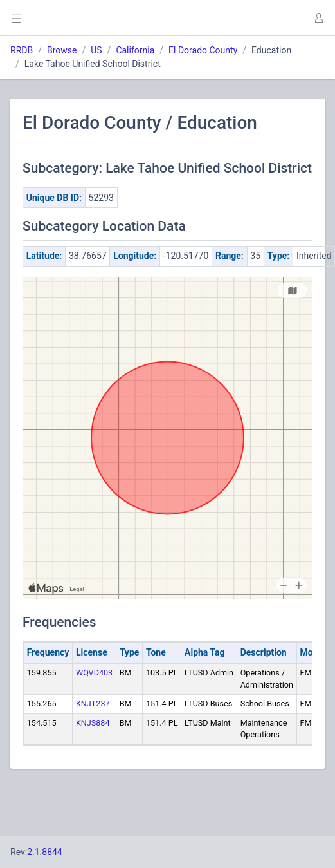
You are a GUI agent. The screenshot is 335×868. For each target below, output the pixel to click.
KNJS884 (93, 723)
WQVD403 (94, 673)
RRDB (22, 50)
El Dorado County (203, 50)
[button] (318, 18)
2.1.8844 (45, 852)
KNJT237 (93, 703)
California (135, 50)
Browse (62, 50)
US (96, 50)
